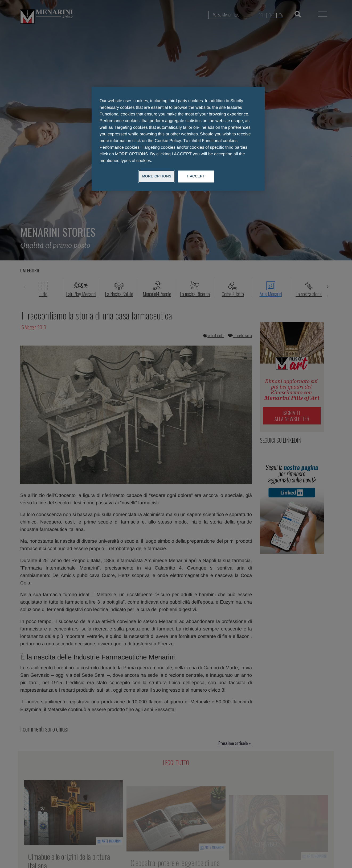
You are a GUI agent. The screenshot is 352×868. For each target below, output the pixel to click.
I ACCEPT (196, 176)
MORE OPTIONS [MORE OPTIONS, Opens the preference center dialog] (157, 176)
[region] (178, 139)
